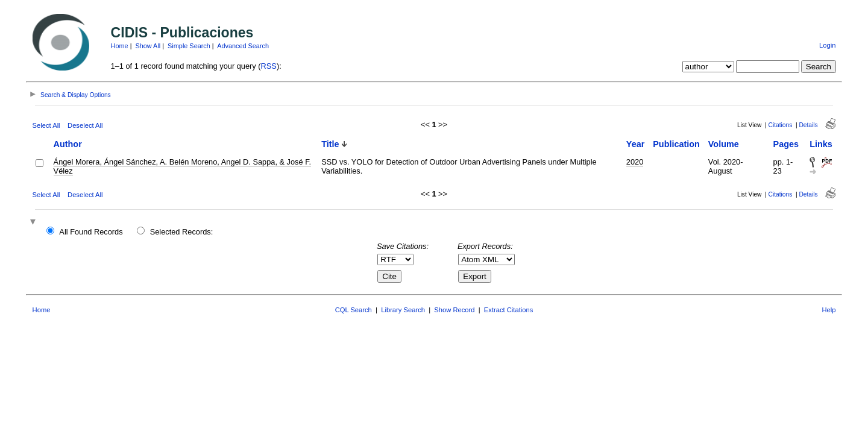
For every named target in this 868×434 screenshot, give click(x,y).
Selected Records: (182, 232)
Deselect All (85, 125)
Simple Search (189, 46)
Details (808, 125)
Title (330, 144)
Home (120, 46)
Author (68, 144)
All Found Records (91, 232)
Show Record (454, 310)
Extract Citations (508, 310)
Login (827, 45)
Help (829, 310)
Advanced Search (243, 46)
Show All (148, 46)
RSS (269, 66)
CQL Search (354, 310)
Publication (676, 144)
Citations (781, 125)
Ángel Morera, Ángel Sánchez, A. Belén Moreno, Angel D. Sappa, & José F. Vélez (183, 166)
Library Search (403, 310)
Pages (786, 144)
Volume (724, 144)
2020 (635, 162)
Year (635, 144)
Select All (46, 125)
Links (821, 144)
